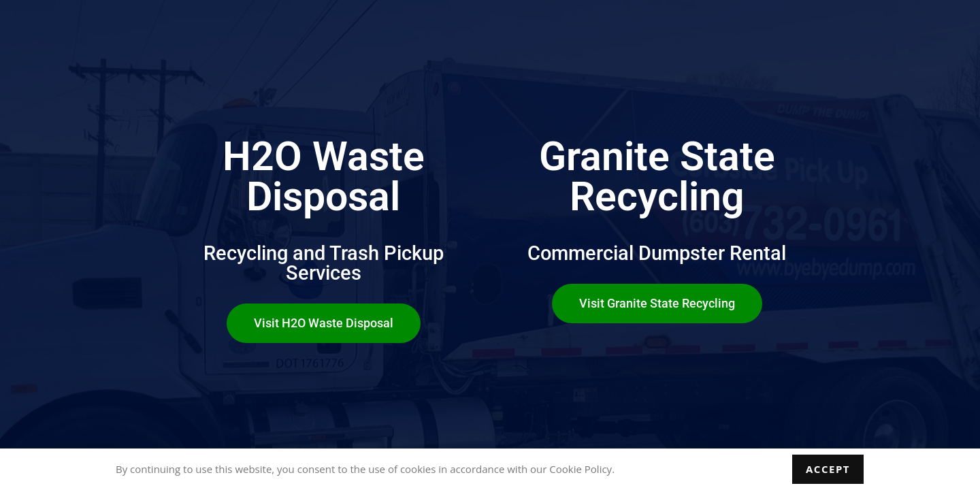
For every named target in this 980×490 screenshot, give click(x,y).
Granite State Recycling (657, 176)
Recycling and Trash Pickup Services (324, 263)
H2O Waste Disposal (324, 176)
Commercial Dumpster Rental (657, 253)
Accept (828, 469)
